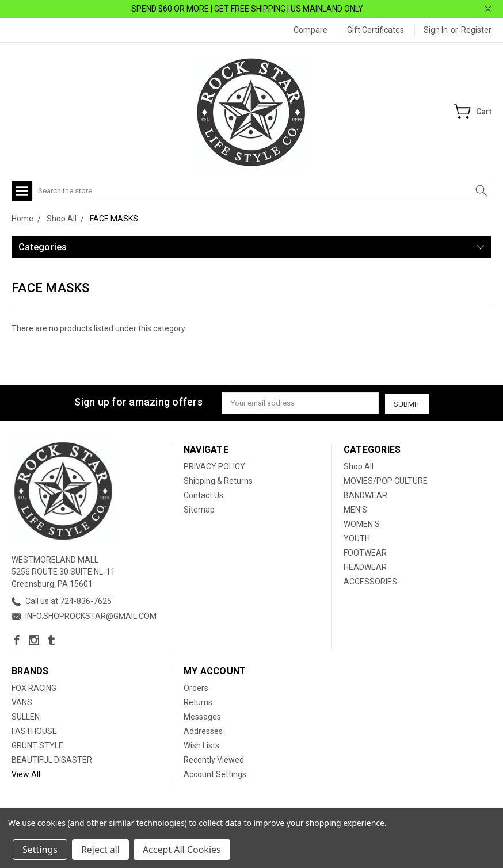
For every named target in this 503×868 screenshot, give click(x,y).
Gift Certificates (376, 30)
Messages (202, 716)
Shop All (359, 466)
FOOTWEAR (365, 552)
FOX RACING (34, 687)
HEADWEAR (365, 567)
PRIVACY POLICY (214, 466)
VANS (22, 702)
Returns (198, 702)
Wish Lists (201, 745)
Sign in (436, 30)
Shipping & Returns (218, 480)
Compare (310, 30)
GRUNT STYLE (37, 745)
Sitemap (199, 509)
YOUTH (357, 538)
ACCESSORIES (370, 581)
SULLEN (26, 716)
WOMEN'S (362, 523)
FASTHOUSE (34, 731)
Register (476, 30)
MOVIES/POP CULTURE (386, 480)
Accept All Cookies (182, 850)
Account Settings (215, 774)
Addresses (203, 731)
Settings (40, 850)
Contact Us (203, 495)
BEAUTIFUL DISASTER (52, 759)
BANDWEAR (365, 495)
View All (26, 774)
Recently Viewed (214, 759)
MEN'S (355, 509)
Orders (196, 687)
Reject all (100, 850)
